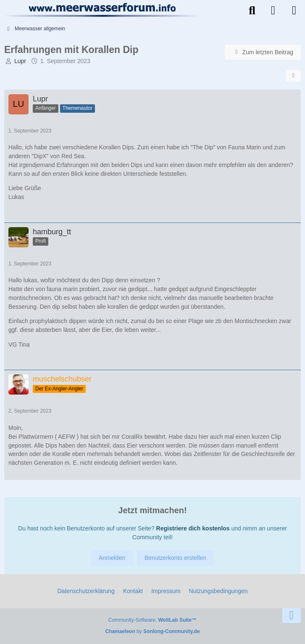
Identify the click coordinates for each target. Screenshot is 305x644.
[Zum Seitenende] (292, 615)
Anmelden (112, 558)
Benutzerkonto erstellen (175, 558)
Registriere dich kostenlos (193, 528)
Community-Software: (152, 620)
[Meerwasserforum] (103, 10)
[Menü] (294, 11)
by (152, 631)
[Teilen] (293, 76)
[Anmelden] (273, 11)
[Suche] (252, 11)
